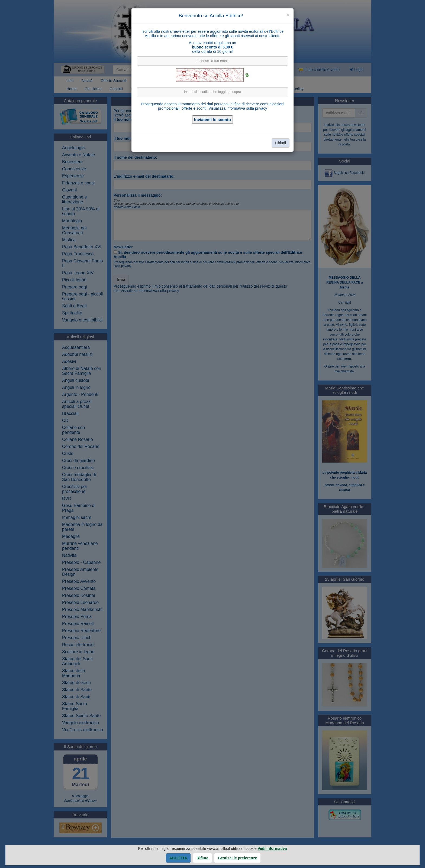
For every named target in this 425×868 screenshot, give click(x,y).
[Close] (288, 15)
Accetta (178, 858)
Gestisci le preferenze (238, 858)
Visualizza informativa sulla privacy (238, 108)
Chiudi (281, 143)
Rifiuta (202, 858)
